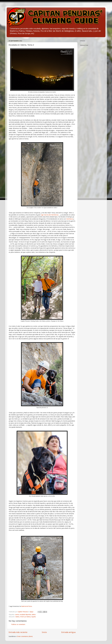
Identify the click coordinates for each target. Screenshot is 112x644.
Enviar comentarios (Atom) (25, 636)
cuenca (17, 615)
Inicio (44, 632)
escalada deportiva (25, 615)
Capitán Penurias (23, 612)
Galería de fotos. (27, 606)
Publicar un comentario (18, 624)
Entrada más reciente (18, 632)
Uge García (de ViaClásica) (50, 215)
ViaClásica (70, 219)
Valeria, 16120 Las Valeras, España (26, 617)
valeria (34, 615)
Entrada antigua (68, 632)
